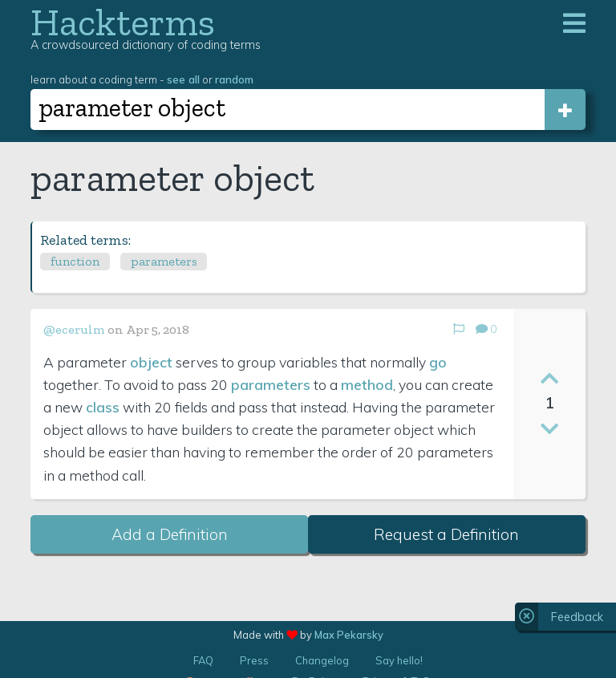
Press (254, 660)
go (438, 362)
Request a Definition (446, 534)
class (103, 407)
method (367, 384)
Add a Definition (170, 534)
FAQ (203, 660)
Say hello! (399, 660)
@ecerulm (74, 329)
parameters (164, 261)
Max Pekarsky (349, 635)
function (75, 261)
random (234, 79)
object (151, 362)
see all (183, 79)
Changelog (322, 660)
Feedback (577, 617)
